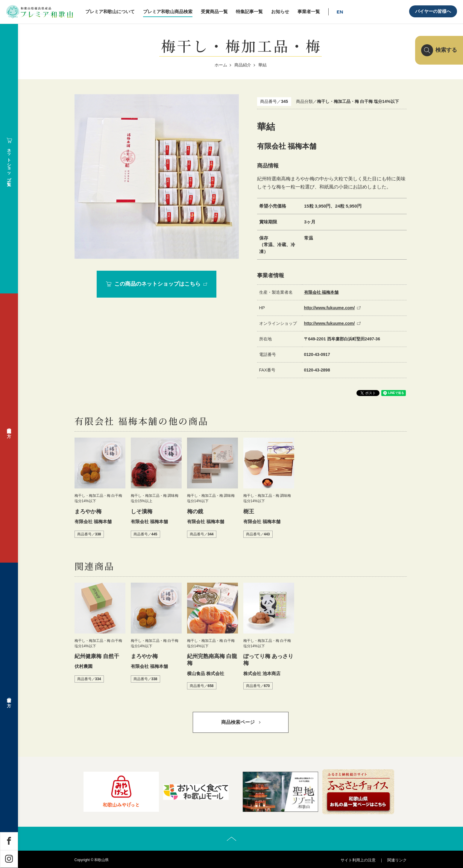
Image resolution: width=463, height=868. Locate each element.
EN (340, 12)
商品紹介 (243, 65)
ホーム (221, 65)
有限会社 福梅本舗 (321, 292)
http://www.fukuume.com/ (330, 308)
